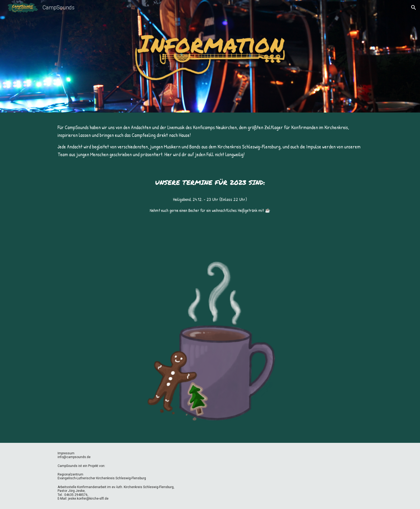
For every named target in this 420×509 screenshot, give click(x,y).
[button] (414, 8)
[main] (210, 141)
